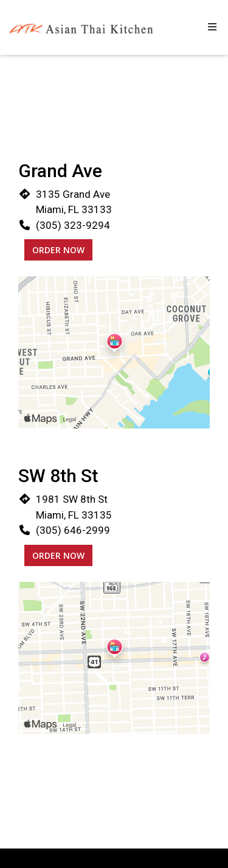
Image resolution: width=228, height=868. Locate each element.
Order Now (58, 250)
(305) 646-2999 (73, 530)
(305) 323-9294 (73, 225)
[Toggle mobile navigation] (212, 27)
